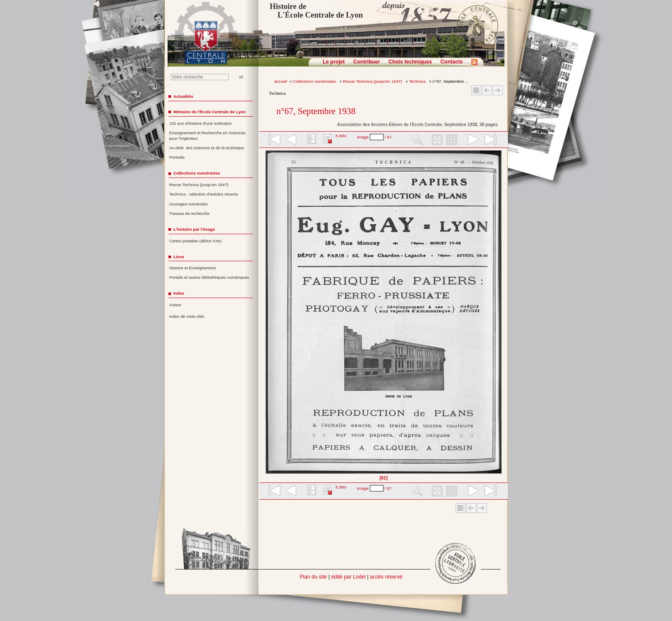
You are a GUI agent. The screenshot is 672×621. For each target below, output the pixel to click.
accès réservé (386, 577)
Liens (178, 257)
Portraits (177, 157)
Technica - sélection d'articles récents (204, 194)
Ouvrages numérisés (189, 204)
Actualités (183, 96)
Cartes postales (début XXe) (195, 241)
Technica (418, 81)
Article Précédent (487, 90)
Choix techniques (410, 62)
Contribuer (366, 62)
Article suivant (498, 90)
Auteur (175, 305)
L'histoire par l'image (194, 229)
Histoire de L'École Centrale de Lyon (316, 11)
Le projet (334, 62)
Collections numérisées (315, 81)
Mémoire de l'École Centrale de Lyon (209, 112)
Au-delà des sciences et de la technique (207, 148)
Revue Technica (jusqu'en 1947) (373, 81)
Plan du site (313, 577)
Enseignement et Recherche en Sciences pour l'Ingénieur (207, 136)
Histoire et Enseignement (193, 268)
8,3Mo (341, 136)
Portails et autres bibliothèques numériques (209, 277)
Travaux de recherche (189, 213)
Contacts (452, 62)
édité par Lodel (348, 577)
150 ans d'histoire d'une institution (201, 123)
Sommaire (476, 90)
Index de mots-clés (187, 316)
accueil (281, 81)
